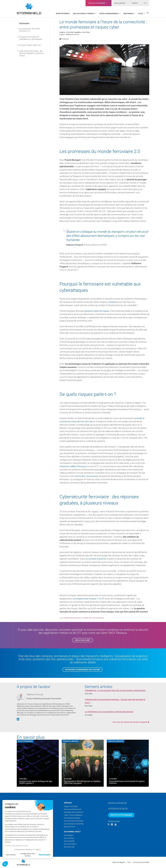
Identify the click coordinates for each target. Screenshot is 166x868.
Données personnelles (141, 862)
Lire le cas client (82, 640)
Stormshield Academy (72, 818)
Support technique (71, 806)
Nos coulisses (69, 838)
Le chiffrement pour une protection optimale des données (109, 712)
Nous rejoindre (120, 3)
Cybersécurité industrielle (72, 618)
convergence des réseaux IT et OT (88, 599)
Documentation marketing (74, 824)
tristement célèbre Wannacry (73, 466)
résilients (113, 302)
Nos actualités (69, 841)
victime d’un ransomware (86, 476)
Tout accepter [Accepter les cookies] (45, 855)
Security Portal (69, 827)
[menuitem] (144, 3)
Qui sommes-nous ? (72, 832)
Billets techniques (25, 741)
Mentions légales (119, 862)
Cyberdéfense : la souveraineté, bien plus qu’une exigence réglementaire (115, 690)
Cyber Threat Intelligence (73, 815)
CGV (129, 862)
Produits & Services (71, 741)
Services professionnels (73, 809)
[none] (144, 3)
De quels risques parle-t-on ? (30, 45)
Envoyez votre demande (121, 815)
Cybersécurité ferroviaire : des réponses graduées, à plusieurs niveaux (31, 53)
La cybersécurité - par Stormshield (93, 618)
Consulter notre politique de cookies (17, 846)
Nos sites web (69, 847)
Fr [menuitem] (145, 3)
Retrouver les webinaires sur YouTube (82, 670)
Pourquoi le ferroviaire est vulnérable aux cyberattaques (31, 38)
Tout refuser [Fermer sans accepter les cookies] (11, 855)
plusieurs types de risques (97, 311)
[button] (5, 864)
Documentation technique (74, 821)
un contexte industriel (96, 559)
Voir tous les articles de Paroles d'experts (131, 722)
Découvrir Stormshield (97, 3)
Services (68, 803)
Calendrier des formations (74, 812)
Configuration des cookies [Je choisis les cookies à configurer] (28, 855)
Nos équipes (69, 835)
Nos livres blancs (70, 844)
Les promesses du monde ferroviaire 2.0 (29, 30)
